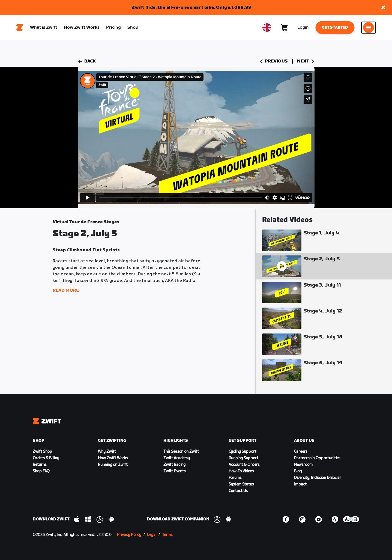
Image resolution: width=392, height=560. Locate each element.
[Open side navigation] (369, 28)
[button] (383, 8)
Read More (66, 291)
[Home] (20, 28)
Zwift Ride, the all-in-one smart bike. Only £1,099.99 (192, 8)
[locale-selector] (267, 28)
